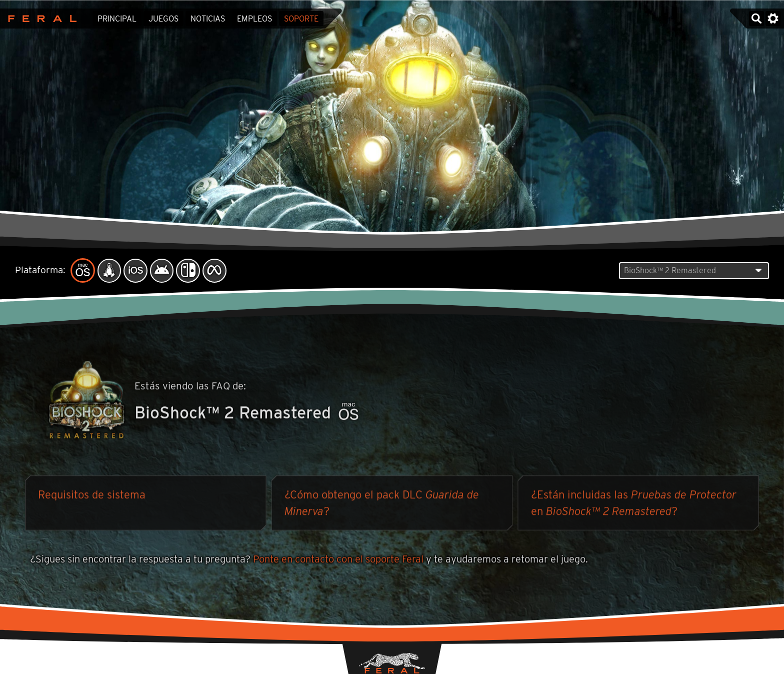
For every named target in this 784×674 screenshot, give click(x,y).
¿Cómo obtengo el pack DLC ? (382, 504)
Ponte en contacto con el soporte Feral (338, 560)
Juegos (163, 19)
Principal (117, 19)
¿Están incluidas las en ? (634, 504)
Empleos (254, 19)
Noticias (208, 19)
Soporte (301, 19)
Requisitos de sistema (92, 496)
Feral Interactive (40, 19)
